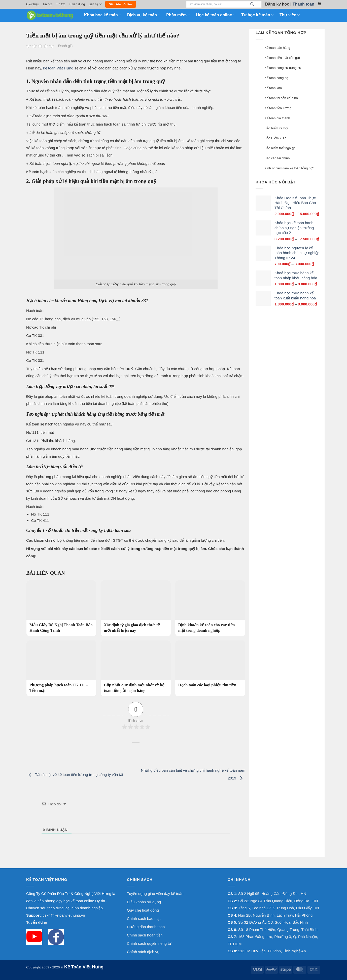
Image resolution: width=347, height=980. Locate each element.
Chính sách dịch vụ (143, 952)
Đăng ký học (277, 4)
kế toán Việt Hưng (58, 68)
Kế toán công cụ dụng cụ (283, 68)
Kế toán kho (273, 88)
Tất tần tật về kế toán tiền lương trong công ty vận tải (75, 775)
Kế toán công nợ (276, 78)
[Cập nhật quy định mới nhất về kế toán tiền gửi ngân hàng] (136, 668)
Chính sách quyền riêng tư (149, 943)
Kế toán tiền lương (278, 108)
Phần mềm (178, 15)
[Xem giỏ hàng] (319, 4)
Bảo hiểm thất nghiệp (280, 148)
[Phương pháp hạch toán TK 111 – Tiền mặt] (61, 668)
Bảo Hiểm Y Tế (275, 138)
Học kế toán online (216, 15)
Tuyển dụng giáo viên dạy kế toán (155, 894)
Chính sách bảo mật (144, 918)
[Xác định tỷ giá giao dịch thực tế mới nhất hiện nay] (136, 608)
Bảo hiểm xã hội (276, 128)
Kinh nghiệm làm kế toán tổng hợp (289, 168)
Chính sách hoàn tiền (145, 935)
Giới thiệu (33, 4)
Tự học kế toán (257, 15)
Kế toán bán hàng (277, 48)
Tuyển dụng (77, 4)
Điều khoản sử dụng (144, 902)
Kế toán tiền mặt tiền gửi (282, 58)
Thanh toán (303, 4)
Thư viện (290, 15)
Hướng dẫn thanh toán (146, 927)
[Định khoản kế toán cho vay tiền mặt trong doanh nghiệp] (210, 608)
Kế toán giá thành (277, 118)
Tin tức (61, 4)
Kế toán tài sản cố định (281, 98)
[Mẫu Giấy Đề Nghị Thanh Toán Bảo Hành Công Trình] (61, 608)
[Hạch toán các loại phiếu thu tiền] (210, 665)
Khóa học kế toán (103, 15)
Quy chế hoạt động (143, 910)
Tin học (47, 4)
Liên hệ (95, 4)
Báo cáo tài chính (277, 158)
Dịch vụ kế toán (144, 15)
